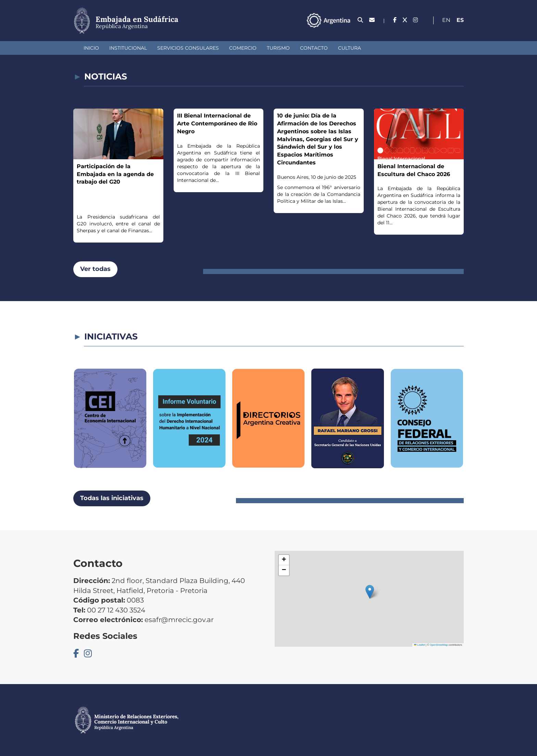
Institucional (128, 48)
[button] (370, 592)
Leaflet (420, 645)
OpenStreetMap (439, 645)
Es (460, 20)
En (446, 20)
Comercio (243, 48)
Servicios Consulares (188, 48)
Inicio (91, 48)
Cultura (349, 48)
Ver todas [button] (95, 269)
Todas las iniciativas (112, 498)
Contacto (314, 48)
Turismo (278, 48)
